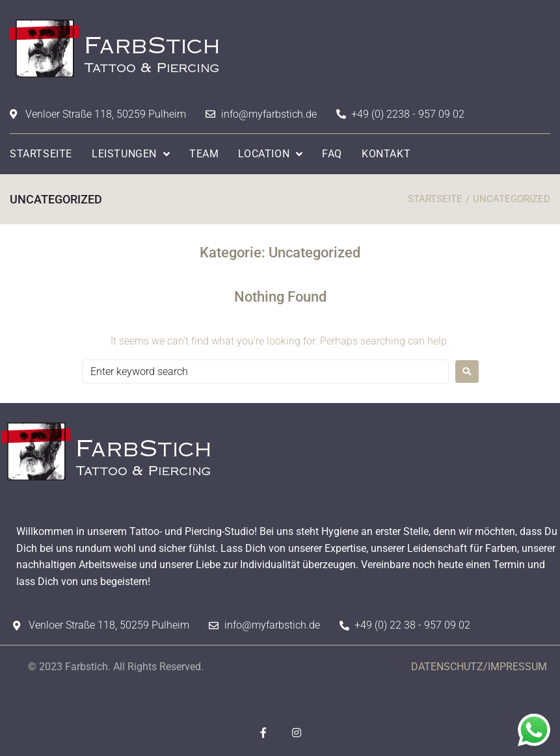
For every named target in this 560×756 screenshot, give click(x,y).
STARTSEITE (435, 199)
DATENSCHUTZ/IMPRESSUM (479, 667)
